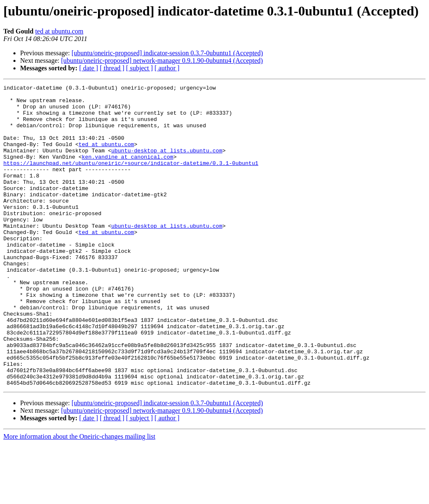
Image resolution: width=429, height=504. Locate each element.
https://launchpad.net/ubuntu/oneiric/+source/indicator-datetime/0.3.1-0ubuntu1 (131, 179)
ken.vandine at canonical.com (127, 172)
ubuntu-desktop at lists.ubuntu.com (167, 164)
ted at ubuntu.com (59, 31)
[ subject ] (140, 68)
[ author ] (167, 68)
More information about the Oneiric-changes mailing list (79, 497)
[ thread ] (112, 68)
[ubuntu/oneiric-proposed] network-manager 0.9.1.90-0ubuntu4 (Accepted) (162, 60)
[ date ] (89, 68)
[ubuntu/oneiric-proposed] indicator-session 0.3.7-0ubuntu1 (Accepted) (167, 53)
